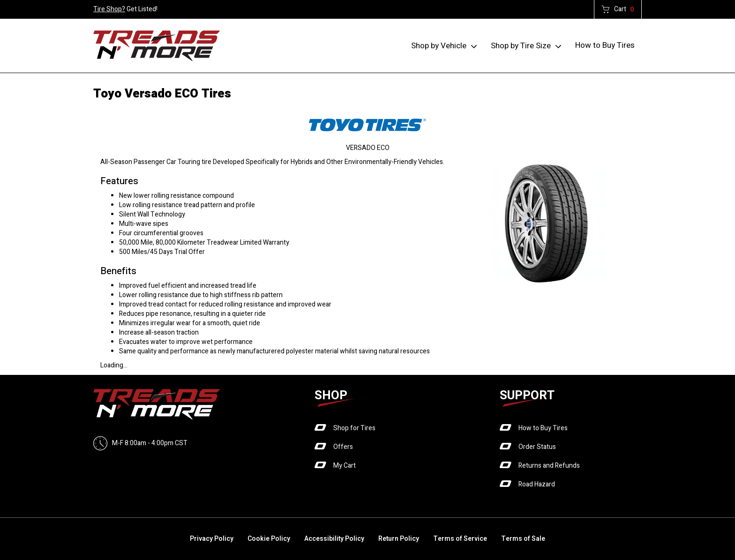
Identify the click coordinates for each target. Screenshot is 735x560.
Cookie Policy (269, 539)
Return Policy (399, 539)
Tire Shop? (109, 9)
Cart (624, 9)
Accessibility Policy (334, 539)
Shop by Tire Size (521, 46)
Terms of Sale (523, 539)
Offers (343, 447)
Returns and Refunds (549, 466)
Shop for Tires (354, 428)
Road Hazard (537, 484)
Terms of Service (460, 539)
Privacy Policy (212, 539)
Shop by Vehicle (439, 46)
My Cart (345, 466)
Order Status (537, 447)
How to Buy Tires (605, 45)
